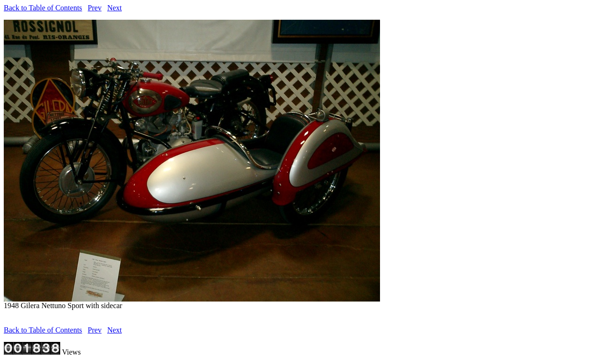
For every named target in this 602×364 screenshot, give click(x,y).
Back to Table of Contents (43, 8)
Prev (95, 8)
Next (115, 8)
